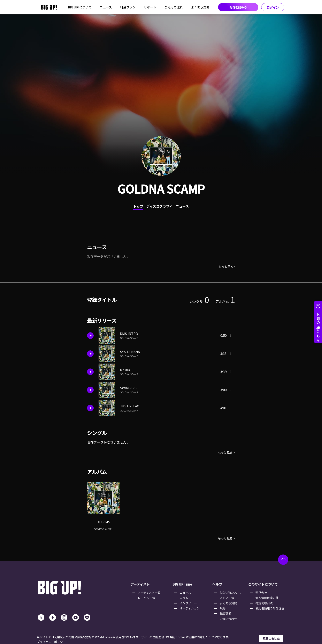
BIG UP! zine (182, 584)
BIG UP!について (80, 7)
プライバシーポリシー (51, 642)
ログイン (273, 7)
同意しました (271, 638)
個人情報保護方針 (267, 598)
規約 (223, 608)
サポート (150, 7)
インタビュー (188, 603)
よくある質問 (200, 7)
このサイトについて (263, 584)
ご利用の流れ (174, 7)
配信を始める (238, 7)
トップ (138, 206)
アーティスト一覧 (149, 593)
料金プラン (128, 7)
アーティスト (140, 584)
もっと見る (226, 266)
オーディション (190, 608)
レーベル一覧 (146, 598)
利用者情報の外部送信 (270, 608)
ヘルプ (217, 584)
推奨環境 (225, 613)
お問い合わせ (228, 619)
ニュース (106, 7)
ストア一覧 (227, 598)
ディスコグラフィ (159, 206)
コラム (184, 598)
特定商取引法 (264, 603)
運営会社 (261, 593)
